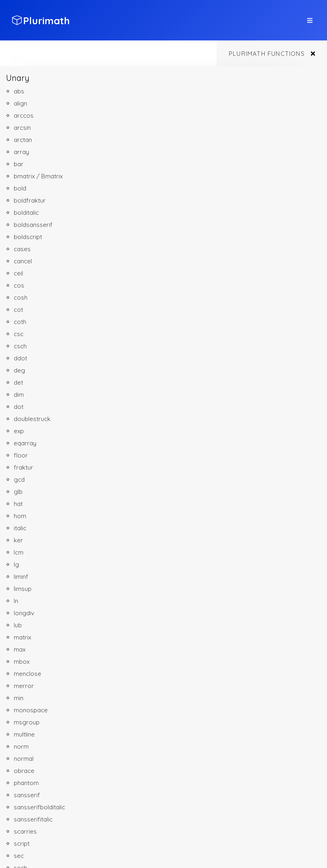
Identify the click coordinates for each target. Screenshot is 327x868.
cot (18, 310)
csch (20, 346)
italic (20, 528)
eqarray (25, 443)
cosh (21, 297)
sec (19, 856)
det (18, 382)
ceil (18, 273)
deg (19, 370)
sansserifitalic (33, 819)
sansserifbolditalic (39, 807)
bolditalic (26, 213)
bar (19, 164)
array (21, 152)
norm (21, 746)
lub (18, 625)
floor (21, 455)
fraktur (23, 467)
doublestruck (32, 419)
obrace (24, 771)
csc (19, 334)
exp (19, 431)
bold (20, 188)
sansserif (27, 795)
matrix (22, 637)
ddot (20, 358)
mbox (22, 662)
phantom (26, 783)
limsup (23, 589)
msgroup (27, 722)
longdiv (24, 613)
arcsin (22, 128)
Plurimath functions (267, 54)
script (22, 844)
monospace (31, 710)
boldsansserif (33, 225)
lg (16, 564)
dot (19, 407)
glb (18, 492)
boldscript (28, 237)
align (20, 103)
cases (22, 249)
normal (24, 759)
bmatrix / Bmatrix (38, 176)
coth (20, 322)
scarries (25, 831)
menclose (27, 674)
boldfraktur (30, 200)
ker (18, 540)
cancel (23, 261)
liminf (21, 577)
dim (19, 395)
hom (20, 516)
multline (24, 734)
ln (16, 601)
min (19, 698)
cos (19, 285)
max (20, 649)
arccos (24, 115)
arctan (23, 140)
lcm (19, 552)
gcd (19, 480)
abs (19, 91)
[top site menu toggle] (310, 20)
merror (24, 686)
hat (18, 504)
